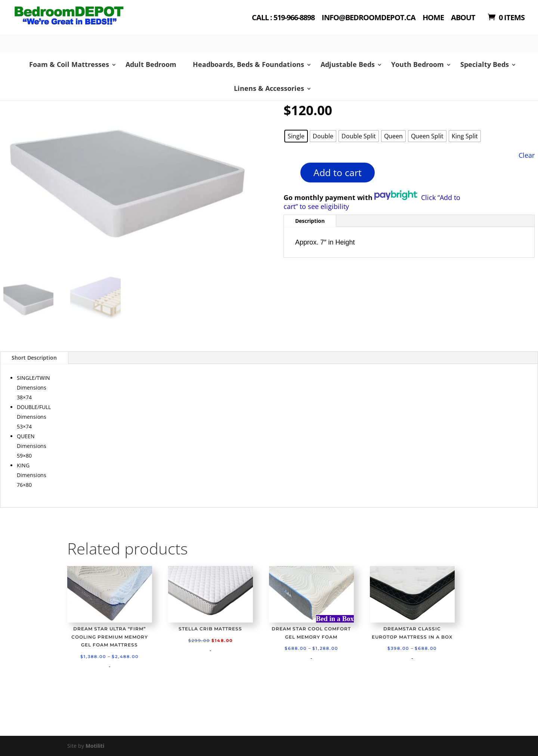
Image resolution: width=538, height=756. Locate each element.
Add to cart (338, 172)
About (463, 18)
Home (433, 18)
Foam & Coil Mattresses (69, 64)
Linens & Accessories (269, 88)
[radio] (296, 136)
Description (310, 221)
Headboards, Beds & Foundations (248, 64)
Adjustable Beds (348, 64)
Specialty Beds (485, 64)
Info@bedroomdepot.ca (369, 18)
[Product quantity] (287, 175)
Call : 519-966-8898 (283, 18)
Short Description (34, 358)
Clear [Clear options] (527, 155)
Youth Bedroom (418, 64)
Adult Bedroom (151, 64)
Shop (81, 26)
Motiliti (95, 746)
